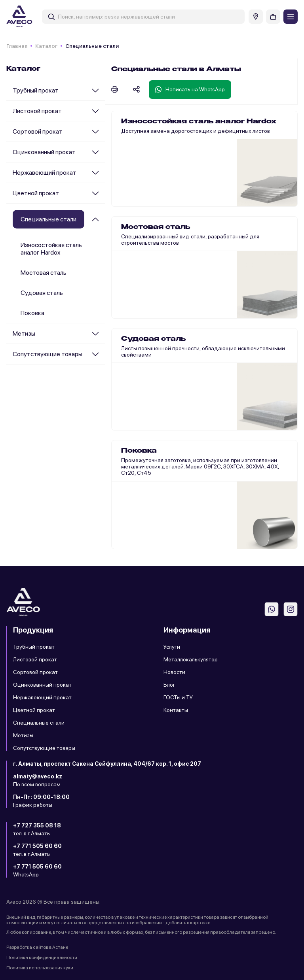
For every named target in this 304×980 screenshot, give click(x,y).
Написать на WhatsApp (190, 89)
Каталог (46, 46)
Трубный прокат (36, 90)
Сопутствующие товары (47, 354)
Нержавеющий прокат (45, 173)
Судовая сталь (42, 293)
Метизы (24, 333)
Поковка (32, 313)
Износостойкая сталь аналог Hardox (51, 249)
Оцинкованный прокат (44, 152)
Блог (169, 685)
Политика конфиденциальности (42, 957)
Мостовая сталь (44, 273)
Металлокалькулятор (191, 659)
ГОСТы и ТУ (178, 697)
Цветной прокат (36, 193)
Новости (174, 672)
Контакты (176, 710)
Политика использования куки (40, 968)
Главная (17, 46)
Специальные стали (39, 723)
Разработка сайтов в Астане (37, 947)
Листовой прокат (37, 111)
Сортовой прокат (38, 131)
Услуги (172, 647)
